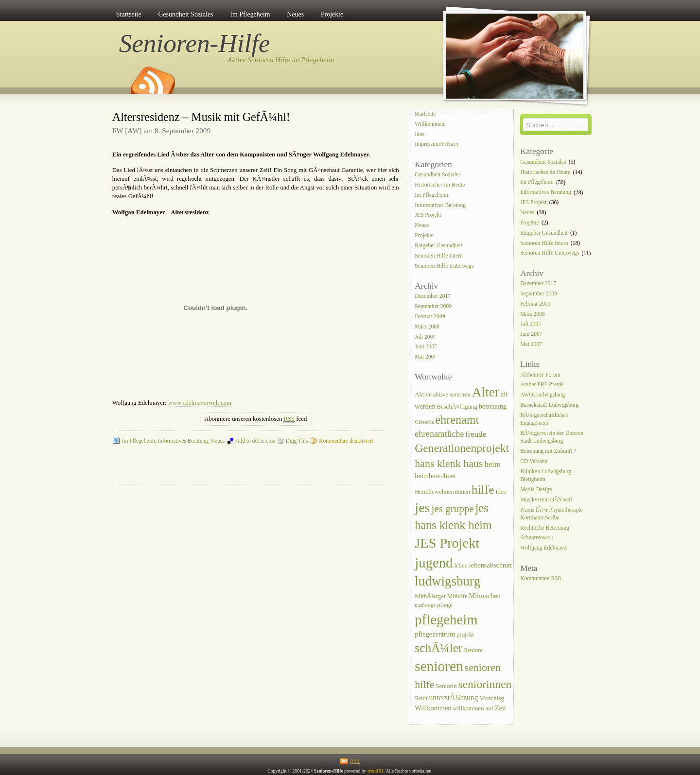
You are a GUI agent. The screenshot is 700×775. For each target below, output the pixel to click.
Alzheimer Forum (540, 375)
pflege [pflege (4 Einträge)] (445, 605)
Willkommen (429, 124)
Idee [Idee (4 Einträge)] (501, 492)
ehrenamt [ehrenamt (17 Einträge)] (457, 420)
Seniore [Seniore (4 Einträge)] (473, 650)
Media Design (536, 490)
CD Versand (534, 461)
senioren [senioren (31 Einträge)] (439, 666)
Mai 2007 (426, 357)
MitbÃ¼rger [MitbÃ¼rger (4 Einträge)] (430, 596)
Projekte (332, 14)
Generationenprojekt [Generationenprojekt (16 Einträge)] (462, 448)
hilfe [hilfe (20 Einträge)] (483, 490)
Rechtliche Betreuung (545, 528)
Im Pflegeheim (250, 14)
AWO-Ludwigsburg (542, 395)
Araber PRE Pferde (542, 385)
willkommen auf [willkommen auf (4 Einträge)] (473, 708)
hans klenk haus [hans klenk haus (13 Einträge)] (449, 463)
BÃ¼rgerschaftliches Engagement (544, 419)
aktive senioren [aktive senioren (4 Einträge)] (452, 395)
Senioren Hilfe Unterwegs (444, 266)
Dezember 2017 (433, 296)
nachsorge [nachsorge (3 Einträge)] (425, 605)
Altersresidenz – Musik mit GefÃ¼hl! (201, 117)
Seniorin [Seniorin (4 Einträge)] (446, 686)
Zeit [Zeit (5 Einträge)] (500, 708)
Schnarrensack (537, 538)
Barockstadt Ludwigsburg (549, 405)
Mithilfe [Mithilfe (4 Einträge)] (457, 596)
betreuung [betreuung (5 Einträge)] (493, 406)
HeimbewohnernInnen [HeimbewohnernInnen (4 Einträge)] (442, 492)
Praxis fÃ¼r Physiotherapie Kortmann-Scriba (551, 514)
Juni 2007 (426, 347)
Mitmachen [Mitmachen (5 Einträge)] (484, 596)
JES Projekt (428, 215)
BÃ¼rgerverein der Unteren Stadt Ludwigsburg (552, 437)
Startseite (129, 14)
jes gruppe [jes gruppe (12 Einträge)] (452, 509)
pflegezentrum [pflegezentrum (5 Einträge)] (435, 634)
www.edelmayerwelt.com (200, 403)
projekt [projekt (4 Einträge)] (465, 635)
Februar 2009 (430, 317)
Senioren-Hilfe (195, 43)
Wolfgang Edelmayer (544, 548)
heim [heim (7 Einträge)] (492, 464)
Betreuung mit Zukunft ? (548, 451)
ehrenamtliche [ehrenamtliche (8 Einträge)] (439, 434)
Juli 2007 (425, 337)
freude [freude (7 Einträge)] (476, 434)
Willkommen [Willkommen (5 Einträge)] (433, 708)
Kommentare (541, 578)
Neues (295, 14)
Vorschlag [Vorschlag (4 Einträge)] (492, 698)
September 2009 (433, 306)
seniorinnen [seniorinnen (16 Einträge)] (485, 684)
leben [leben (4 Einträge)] (461, 566)
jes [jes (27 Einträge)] (422, 508)
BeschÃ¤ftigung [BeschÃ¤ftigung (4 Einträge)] (457, 407)
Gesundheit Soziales (185, 14)
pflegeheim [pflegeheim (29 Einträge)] (446, 620)
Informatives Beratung (183, 441)
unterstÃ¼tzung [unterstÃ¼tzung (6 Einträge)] (453, 697)
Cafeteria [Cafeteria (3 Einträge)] (424, 422)
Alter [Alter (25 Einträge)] (486, 392)
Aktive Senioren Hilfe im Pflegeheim (281, 60)
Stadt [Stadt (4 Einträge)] (421, 698)
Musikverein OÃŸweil (546, 500)
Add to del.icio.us (255, 441)
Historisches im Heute (440, 185)
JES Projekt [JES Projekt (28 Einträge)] (447, 543)
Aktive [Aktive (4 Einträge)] (423, 395)
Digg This (297, 441)
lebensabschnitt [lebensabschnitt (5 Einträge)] (490, 565)
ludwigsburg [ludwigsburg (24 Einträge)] (447, 581)
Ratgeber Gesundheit (438, 246)
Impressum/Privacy (437, 145)
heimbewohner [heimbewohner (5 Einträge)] (435, 476)
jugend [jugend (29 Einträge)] (434, 563)
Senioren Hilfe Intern (439, 256)
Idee (420, 134)
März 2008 (427, 327)
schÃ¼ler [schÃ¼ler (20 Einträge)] (438, 648)
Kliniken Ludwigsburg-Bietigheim (547, 475)
